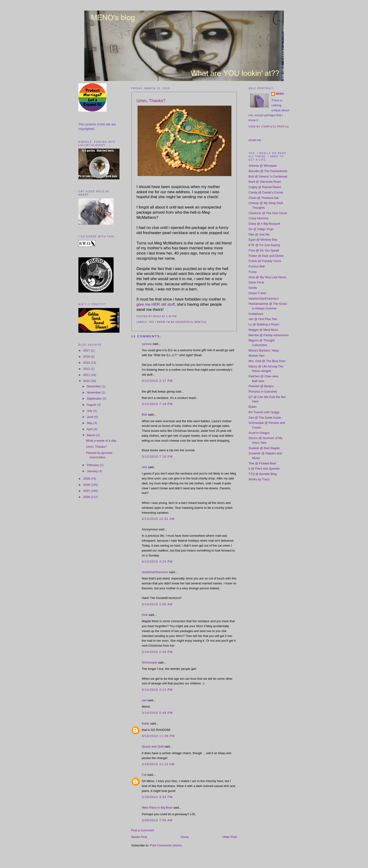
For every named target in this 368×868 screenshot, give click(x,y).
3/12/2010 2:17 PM (157, 381)
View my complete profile (269, 127)
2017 (87, 350)
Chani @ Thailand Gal (264, 198)
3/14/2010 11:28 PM (158, 736)
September (95, 399)
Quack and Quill (153, 746)
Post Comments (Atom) (166, 845)
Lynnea (147, 344)
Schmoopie (149, 662)
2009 (87, 479)
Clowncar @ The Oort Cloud (268, 213)
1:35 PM (171, 316)
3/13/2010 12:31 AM (158, 519)
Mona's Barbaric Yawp (264, 350)
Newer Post (139, 837)
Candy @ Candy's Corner (266, 192)
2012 (87, 369)
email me (255, 140)
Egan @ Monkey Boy (263, 240)
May (90, 423)
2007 (87, 491)
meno (280, 94)
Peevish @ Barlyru (261, 386)
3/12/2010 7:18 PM (157, 404)
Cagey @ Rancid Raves (265, 187)
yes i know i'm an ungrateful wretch (177, 322)
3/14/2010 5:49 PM (157, 713)
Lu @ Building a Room (264, 324)
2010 (87, 381)
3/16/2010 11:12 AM (158, 764)
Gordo (253, 288)
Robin (253, 407)
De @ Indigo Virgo (261, 229)
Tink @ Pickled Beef (262, 463)
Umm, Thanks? (96, 447)
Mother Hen (257, 356)
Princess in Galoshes (263, 392)
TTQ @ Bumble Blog (263, 474)
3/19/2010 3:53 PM (157, 797)
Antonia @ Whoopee (263, 166)
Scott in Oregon (259, 433)
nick (144, 467)
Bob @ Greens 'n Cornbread (268, 176)
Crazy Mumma (259, 218)
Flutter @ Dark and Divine (266, 256)
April (90, 429)
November (94, 392)
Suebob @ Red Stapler (264, 448)
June (91, 417)
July (90, 411)
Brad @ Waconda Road (265, 182)
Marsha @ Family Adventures (269, 335)
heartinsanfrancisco (155, 572)
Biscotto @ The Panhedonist (268, 171)
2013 (87, 363)
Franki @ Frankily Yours (265, 261)
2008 (87, 485)
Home (185, 837)
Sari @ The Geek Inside (265, 418)
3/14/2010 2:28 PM (157, 652)
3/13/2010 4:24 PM (157, 561)
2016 (87, 357)
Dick (145, 615)
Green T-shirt (257, 293)
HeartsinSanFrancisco (264, 299)
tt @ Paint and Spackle (264, 469)
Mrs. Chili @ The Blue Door (267, 361)
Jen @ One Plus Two (263, 319)
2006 (87, 497)
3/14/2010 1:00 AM (157, 604)
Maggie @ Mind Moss (263, 330)
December (94, 386)
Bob (144, 415)
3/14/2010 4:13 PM (157, 690)
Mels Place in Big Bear (157, 808)
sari (144, 700)
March (92, 435)
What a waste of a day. (101, 441)
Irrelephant (256, 314)
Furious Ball (257, 266)
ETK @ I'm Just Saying (264, 245)
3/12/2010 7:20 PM (157, 457)
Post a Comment (143, 830)
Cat (144, 775)
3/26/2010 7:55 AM (157, 820)
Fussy (253, 272)
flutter (146, 723)
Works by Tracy (259, 479)
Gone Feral (256, 282)
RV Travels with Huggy (264, 412)
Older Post (230, 837)
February (93, 465)
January (93, 471)
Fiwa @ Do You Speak (264, 250)
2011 (87, 375)
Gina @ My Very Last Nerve (267, 277)
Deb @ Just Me (259, 234)
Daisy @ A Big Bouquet (264, 224)
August (92, 405)
